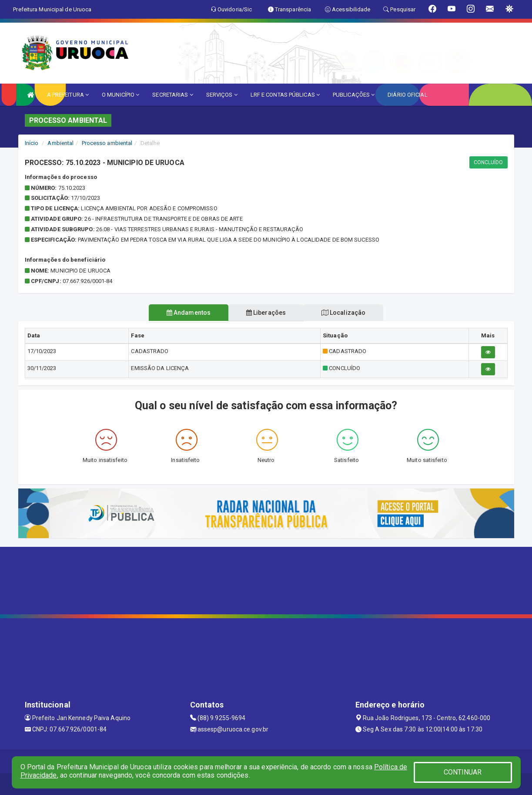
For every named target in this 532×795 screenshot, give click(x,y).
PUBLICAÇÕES (354, 95)
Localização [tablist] (344, 313)
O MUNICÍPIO (120, 95)
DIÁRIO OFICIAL (407, 95)
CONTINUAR (463, 772)
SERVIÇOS (222, 95)
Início (32, 143)
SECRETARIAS (172, 95)
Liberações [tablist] (266, 313)
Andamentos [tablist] (188, 313)
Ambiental (60, 143)
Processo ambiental (107, 143)
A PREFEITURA (68, 95)
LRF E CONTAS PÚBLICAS (285, 95)
